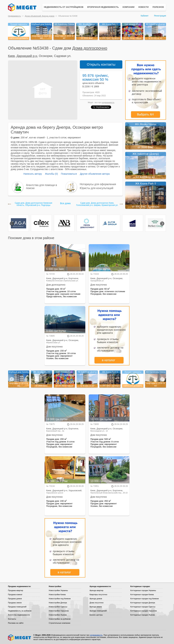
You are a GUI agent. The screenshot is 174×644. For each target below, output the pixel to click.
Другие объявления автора (95, 174)
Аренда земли (96, 607)
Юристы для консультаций (97, 188)
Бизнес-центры (96, 615)
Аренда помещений (98, 611)
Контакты (12, 619)
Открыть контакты (101, 64)
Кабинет (145, 16)
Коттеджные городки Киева (142, 594)
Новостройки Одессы (58, 607)
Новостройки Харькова (59, 611)
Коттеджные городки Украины (143, 590)
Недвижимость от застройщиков (64, 7)
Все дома (65, 203)
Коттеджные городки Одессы (143, 607)
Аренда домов (96, 599)
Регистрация (160, 16)
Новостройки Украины (58, 590)
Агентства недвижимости (19, 615)
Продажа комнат (15, 594)
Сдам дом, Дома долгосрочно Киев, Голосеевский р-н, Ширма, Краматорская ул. (97, 204)
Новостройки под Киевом (60, 599)
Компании (128, 7)
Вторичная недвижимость (103, 7)
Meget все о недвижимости (20, 638)
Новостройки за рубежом (60, 619)
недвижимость (108, 102)
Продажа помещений (17, 607)
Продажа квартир (16, 590)
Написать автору (33, 174)
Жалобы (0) (51, 174)
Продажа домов (15, 599)
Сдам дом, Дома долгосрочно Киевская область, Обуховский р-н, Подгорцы (33, 204)
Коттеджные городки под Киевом (145, 599)
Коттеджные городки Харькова (144, 611)
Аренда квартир (96, 590)
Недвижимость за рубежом (20, 611)
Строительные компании (59, 623)
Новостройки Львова (58, 615)
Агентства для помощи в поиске (41, 187)
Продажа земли (15, 603)
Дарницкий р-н (27, 56)
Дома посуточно (97, 603)
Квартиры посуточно (98, 594)
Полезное (158, 7)
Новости (143, 7)
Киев (11, 56)
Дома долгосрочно (90, 48)
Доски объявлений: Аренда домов (40, 16)
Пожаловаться (69, 174)
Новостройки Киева (57, 594)
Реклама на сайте (16, 623)
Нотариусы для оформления (98, 184)
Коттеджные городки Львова (143, 615)
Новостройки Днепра (58, 603)
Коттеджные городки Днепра (143, 603)
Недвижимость (14, 16)
